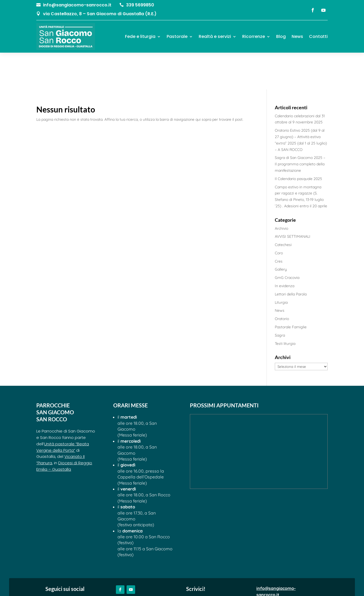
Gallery (281, 233)
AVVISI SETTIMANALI (293, 200)
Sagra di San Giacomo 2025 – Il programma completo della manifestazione (300, 127)
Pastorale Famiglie (291, 290)
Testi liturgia (285, 307)
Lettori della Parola (291, 258)
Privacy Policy (167, 585)
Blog (281, 36)
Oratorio (282, 282)
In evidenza (285, 249)
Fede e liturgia (140, 36)
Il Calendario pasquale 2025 (298, 142)
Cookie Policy (198, 585)
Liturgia (281, 266)
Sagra (280, 299)
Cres (279, 224)
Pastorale (177, 36)
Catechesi (283, 208)
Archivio (281, 192)
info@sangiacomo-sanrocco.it (77, 5)
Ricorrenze (254, 36)
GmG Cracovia (287, 241)
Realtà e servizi (215, 36)
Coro (279, 216)
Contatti (318, 36)
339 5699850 (140, 5)
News (297, 36)
